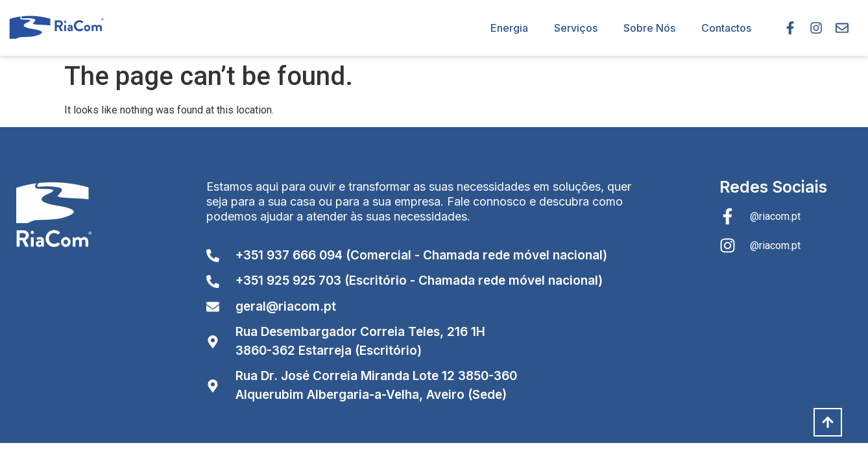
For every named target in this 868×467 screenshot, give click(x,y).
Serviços (576, 28)
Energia (509, 28)
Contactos (726, 28)
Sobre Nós (649, 28)
